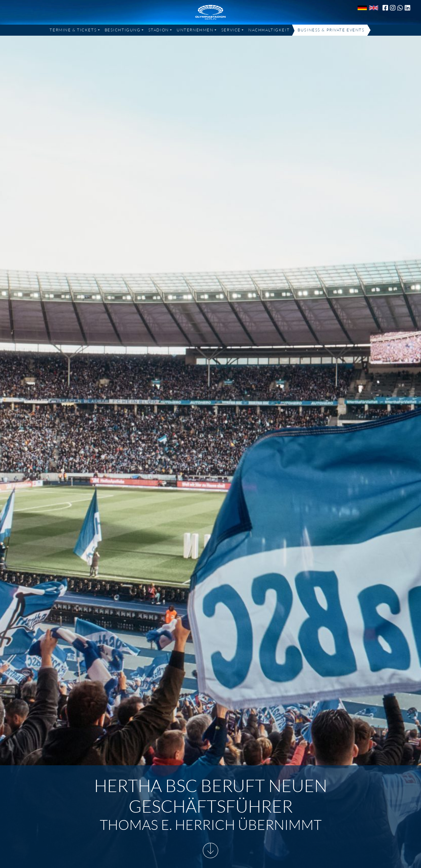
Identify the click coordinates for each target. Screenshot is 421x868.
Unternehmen (195, 30)
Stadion (159, 30)
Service (231, 30)
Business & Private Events (331, 30)
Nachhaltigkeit (269, 30)
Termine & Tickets (73, 30)
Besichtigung (123, 30)
